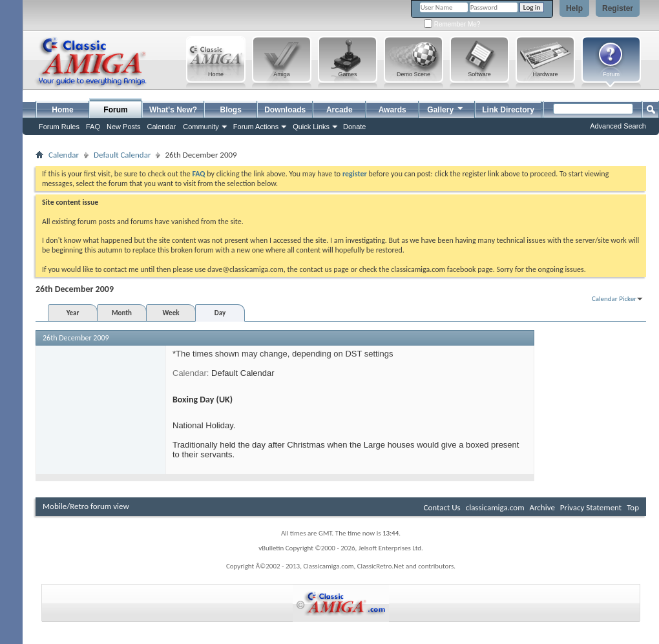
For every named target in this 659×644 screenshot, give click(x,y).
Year (73, 313)
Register (618, 8)
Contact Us (442, 507)
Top (633, 507)
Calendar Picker (614, 299)
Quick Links (311, 127)
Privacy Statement (591, 507)
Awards (392, 110)
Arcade (340, 110)
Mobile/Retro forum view (86, 506)
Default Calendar (122, 155)
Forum (115, 110)
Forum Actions (256, 127)
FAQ (93, 127)
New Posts (124, 127)
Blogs (231, 110)
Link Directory (508, 110)
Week (171, 313)
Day (220, 313)
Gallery (446, 108)
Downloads (285, 110)
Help (574, 8)
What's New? (173, 110)
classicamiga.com (495, 507)
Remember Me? (452, 24)
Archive (542, 507)
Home (62, 110)
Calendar (162, 127)
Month (122, 313)
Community (201, 127)
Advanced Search (618, 126)
